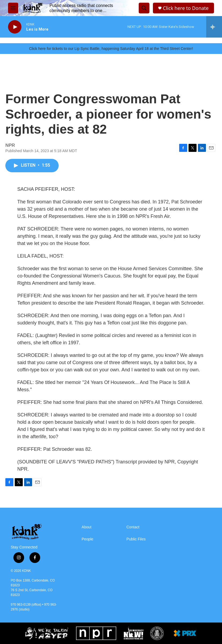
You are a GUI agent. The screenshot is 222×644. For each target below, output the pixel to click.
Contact (133, 527)
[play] (15, 27)
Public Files (136, 539)
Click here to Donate (186, 8)
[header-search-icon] (144, 8)
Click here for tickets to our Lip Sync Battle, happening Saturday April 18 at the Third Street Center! (111, 49)
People (88, 539)
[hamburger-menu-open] (13, 8)
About (87, 527)
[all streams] (214, 27)
